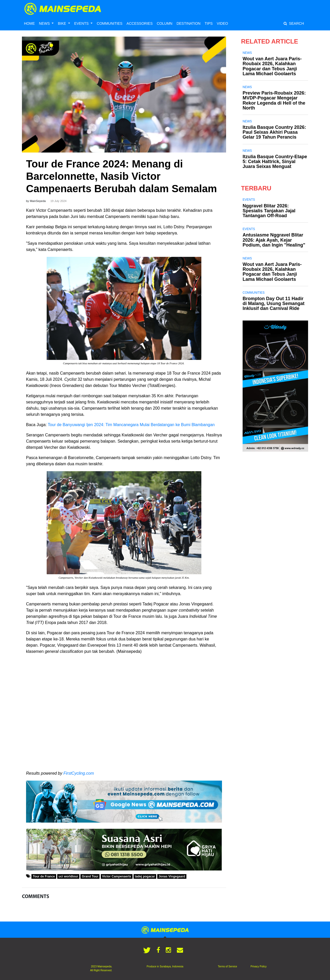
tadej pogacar (145, 876)
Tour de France (44, 876)
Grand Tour (90, 876)
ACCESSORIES (140, 23)
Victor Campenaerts (117, 876)
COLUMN (165, 23)
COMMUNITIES (110, 23)
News (247, 53)
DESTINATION (189, 23)
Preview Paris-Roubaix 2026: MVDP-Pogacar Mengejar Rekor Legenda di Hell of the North (274, 100)
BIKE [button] (62, 23)
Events (249, 200)
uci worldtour (68, 876)
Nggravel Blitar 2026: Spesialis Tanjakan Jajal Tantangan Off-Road (269, 211)
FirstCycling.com (79, 773)
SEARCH (294, 23)
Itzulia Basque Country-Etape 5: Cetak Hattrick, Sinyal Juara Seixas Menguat (275, 162)
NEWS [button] (45, 23)
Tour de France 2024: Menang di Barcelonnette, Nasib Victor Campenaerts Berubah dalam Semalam (121, 176)
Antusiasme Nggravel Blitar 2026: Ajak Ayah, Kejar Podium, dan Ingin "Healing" (274, 240)
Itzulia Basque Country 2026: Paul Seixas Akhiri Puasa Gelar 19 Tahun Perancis (274, 132)
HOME (29, 23)
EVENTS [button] (82, 23)
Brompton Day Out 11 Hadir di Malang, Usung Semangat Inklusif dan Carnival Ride (274, 303)
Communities (254, 293)
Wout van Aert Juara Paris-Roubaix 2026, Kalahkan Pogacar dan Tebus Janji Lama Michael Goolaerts (272, 66)
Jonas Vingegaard (172, 876)
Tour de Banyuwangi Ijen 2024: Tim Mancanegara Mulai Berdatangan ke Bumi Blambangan (132, 425)
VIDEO (222, 23)
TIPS (209, 23)
